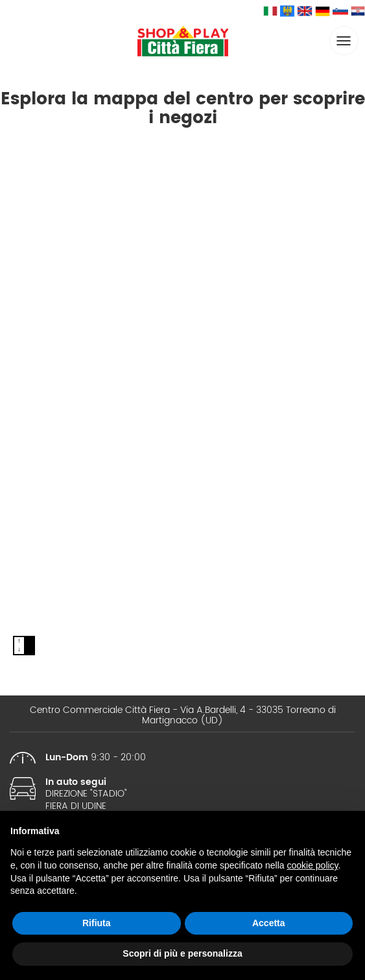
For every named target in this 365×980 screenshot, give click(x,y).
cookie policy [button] (312, 865)
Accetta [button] (269, 923)
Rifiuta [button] (97, 923)
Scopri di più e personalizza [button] (182, 953)
